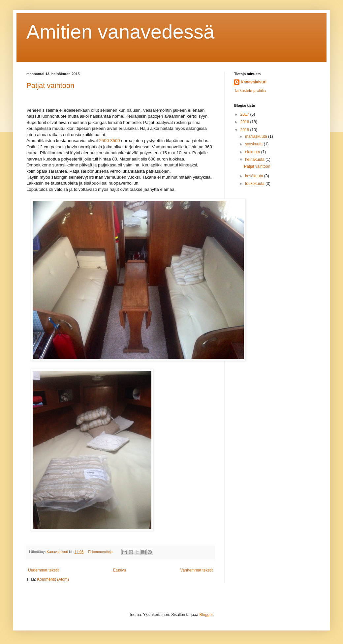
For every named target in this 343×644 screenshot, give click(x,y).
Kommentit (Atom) (53, 579)
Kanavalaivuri (254, 82)
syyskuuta (254, 144)
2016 (245, 122)
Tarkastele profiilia (250, 91)
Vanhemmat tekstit (197, 570)
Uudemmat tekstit (43, 570)
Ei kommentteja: (101, 552)
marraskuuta (257, 136)
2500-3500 (110, 141)
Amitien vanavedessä (120, 32)
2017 (245, 114)
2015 (245, 130)
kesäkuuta (255, 176)
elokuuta (253, 152)
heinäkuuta (255, 160)
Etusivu (120, 570)
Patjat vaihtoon (50, 86)
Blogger (206, 615)
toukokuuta (255, 184)
